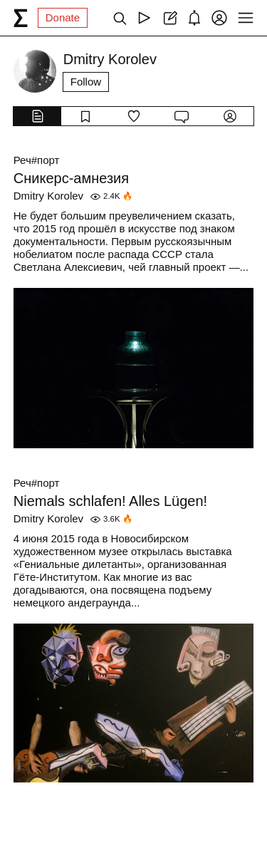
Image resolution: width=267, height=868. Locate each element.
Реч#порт (37, 160)
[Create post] (169, 18)
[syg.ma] (21, 18)
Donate (63, 17)
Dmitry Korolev (48, 196)
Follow (86, 82)
